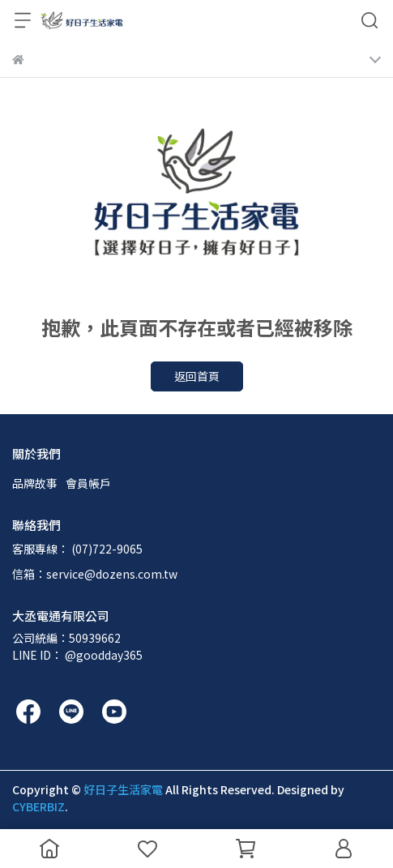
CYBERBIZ (38, 806)
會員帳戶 (88, 483)
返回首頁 (197, 376)
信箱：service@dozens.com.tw (95, 574)
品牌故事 (35, 483)
